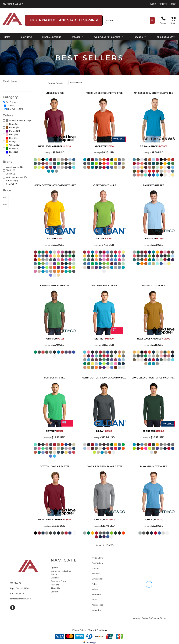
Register (163, 4)
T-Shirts (10, 106)
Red (11, 138)
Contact (54, 592)
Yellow (12, 145)
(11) (12, 135)
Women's (96, 574)
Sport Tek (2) (12, 184)
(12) (13, 142)
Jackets (95, 589)
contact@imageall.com (21, 599)
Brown (12, 128)
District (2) (11, 170)
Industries (96, 610)
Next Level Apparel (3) (16, 177)
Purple (12, 131)
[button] (78, 37)
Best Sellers (97, 563)
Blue (11, 152)
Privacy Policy (79, 630)
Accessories (97, 605)
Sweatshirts (97, 579)
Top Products (12, 102)
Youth (94, 600)
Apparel (54, 567)
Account (55, 585)
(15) (20, 121)
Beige (12, 124)
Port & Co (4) (12, 181)
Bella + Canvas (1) (14, 167)
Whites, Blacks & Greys (20, 121)
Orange (13, 142)
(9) (12, 124)
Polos (94, 584)
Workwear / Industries (61, 571)
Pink (11, 135)
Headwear (96, 595)
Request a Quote (58, 581)
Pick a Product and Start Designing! (64, 20)
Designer (55, 578)
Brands (54, 574)
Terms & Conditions (98, 630)
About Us (55, 588)
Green (12, 149)
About (173, 4)
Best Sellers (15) (15, 109)
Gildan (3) (10, 174)
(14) (13, 131)
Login (153, 4)
